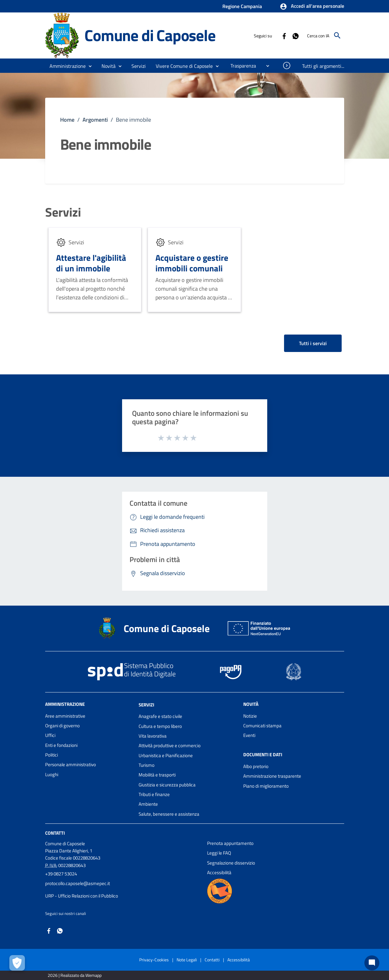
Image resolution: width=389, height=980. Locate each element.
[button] (312, 7)
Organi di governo (62, 726)
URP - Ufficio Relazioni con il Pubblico (82, 896)
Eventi (249, 735)
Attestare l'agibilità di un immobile (91, 263)
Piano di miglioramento (266, 786)
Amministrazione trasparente (272, 776)
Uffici (50, 735)
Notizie (250, 716)
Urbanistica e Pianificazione (166, 755)
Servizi (63, 212)
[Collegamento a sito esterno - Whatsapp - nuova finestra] (295, 35)
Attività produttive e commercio (170, 746)
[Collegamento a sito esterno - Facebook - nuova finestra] (284, 35)
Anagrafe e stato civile (160, 716)
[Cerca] (337, 35)
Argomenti (95, 120)
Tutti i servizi (313, 343)
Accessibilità (219, 872)
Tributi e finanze (154, 794)
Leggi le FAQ (219, 853)
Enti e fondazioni (61, 745)
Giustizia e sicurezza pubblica (167, 785)
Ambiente (148, 804)
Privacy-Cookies (154, 960)
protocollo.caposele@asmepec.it (78, 883)
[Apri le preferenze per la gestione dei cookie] (17, 963)
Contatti (55, 833)
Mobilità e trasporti (157, 775)
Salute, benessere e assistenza (169, 814)
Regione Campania (242, 6)
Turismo (147, 765)
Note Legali (187, 960)
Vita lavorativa (153, 736)
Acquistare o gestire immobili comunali (192, 263)
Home (67, 120)
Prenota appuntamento (230, 843)
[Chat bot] (372, 963)
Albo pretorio (256, 766)
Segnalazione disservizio (231, 863)
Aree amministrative (65, 716)
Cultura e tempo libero (160, 726)
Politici (52, 755)
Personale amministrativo (71, 764)
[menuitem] (241, 66)
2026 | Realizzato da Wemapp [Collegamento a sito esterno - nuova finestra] (75, 975)
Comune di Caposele (150, 35)
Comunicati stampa (262, 726)
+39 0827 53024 (61, 874)
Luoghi (52, 774)
